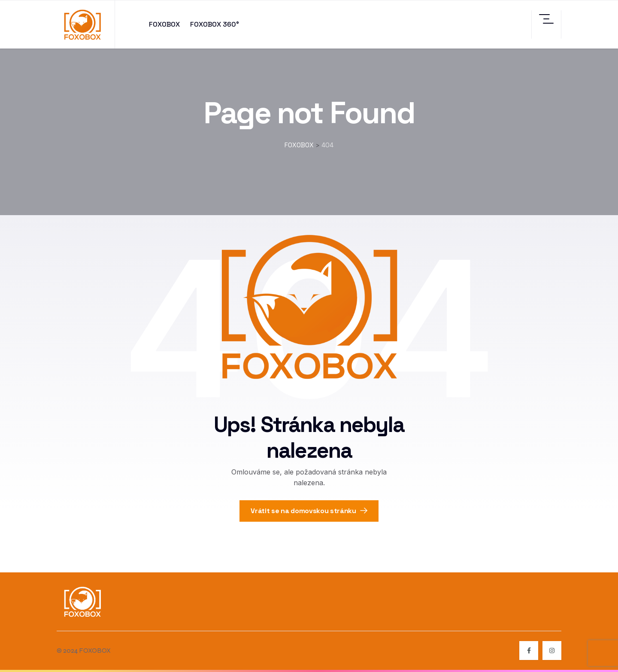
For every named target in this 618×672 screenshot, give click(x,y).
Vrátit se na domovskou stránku (309, 511)
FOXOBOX (164, 24)
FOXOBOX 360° (215, 24)
